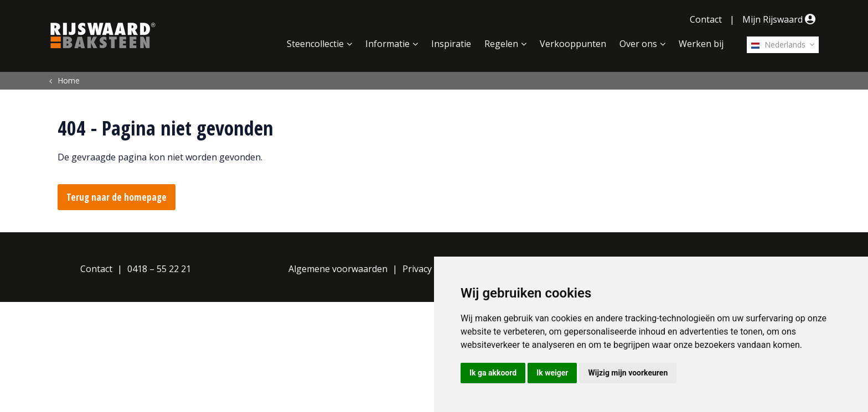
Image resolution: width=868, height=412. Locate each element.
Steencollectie (315, 44)
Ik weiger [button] (552, 373)
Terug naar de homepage (117, 197)
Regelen (501, 44)
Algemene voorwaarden (338, 269)
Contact (706, 19)
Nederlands (778, 45)
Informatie (387, 44)
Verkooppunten (573, 44)
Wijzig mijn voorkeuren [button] (628, 373)
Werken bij (701, 44)
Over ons (638, 44)
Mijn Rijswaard (781, 19)
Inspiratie (451, 44)
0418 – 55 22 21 (159, 269)
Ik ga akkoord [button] (493, 373)
